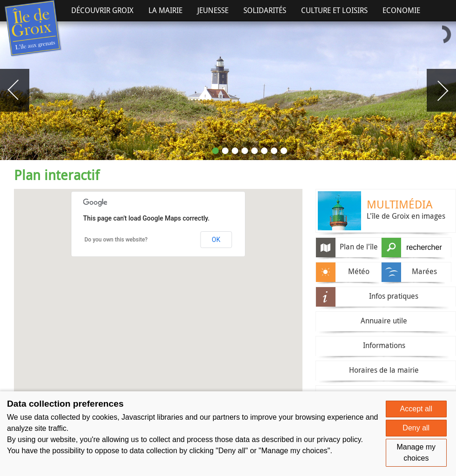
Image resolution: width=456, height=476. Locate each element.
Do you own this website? (116, 240)
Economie (401, 10)
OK (216, 240)
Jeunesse (213, 10)
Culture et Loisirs (334, 10)
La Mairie (165, 10)
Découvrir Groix (102, 10)
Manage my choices (416, 453)
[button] (268, 360)
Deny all (416, 428)
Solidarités (265, 10)
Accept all (416, 409)
